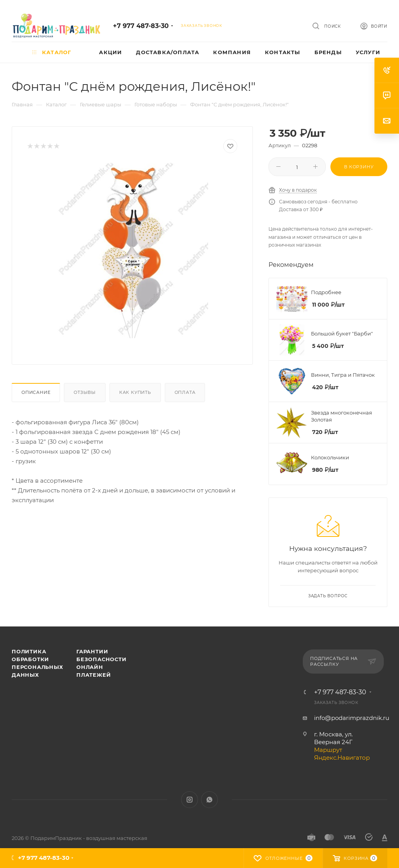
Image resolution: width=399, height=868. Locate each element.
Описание (36, 392)
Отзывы (85, 392)
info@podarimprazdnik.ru (352, 718)
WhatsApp (209, 800)
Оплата (185, 392)
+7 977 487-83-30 (141, 26)
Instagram (190, 800)
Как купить (135, 392)
